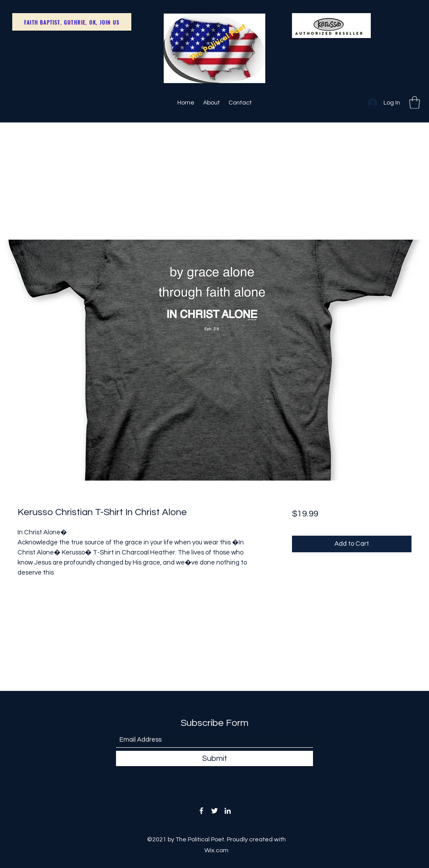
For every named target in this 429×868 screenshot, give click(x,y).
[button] (415, 103)
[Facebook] (201, 811)
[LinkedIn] (228, 811)
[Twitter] (214, 811)
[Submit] (214, 758)
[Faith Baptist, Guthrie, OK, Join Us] (72, 22)
